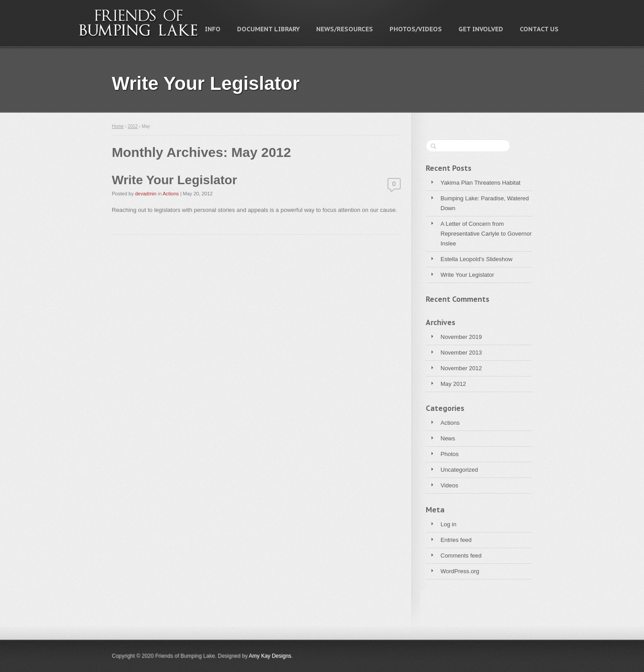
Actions (450, 423)
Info (213, 29)
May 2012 (453, 384)
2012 (133, 126)
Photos (449, 454)
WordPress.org (460, 571)
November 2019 (461, 337)
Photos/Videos (416, 29)
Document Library (268, 29)
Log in (448, 524)
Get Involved (481, 29)
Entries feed (456, 540)
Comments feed (461, 556)
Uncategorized (459, 470)
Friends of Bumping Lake (139, 23)
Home (118, 126)
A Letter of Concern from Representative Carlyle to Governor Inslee (486, 234)
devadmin (146, 194)
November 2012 (461, 368)
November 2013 (461, 353)
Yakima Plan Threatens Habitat (481, 183)
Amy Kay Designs (270, 656)
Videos (449, 485)
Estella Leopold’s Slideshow (477, 259)
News (448, 438)
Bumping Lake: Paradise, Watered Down (485, 203)
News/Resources (345, 29)
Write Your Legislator (467, 275)
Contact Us (539, 29)
